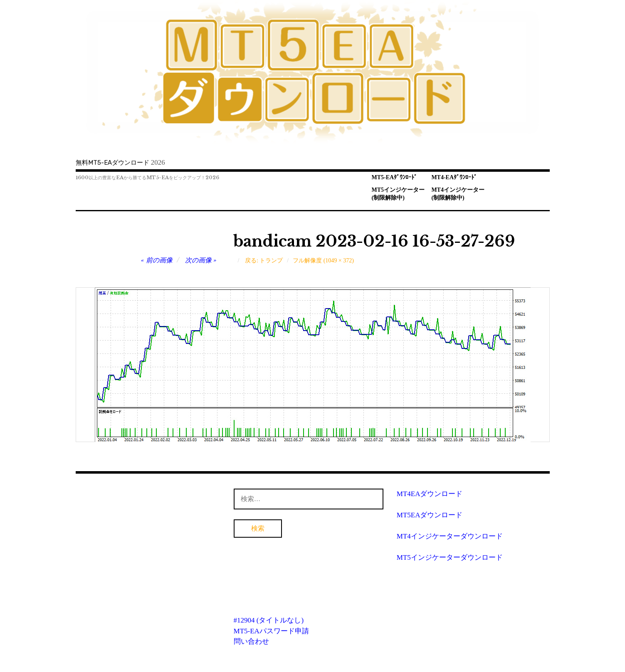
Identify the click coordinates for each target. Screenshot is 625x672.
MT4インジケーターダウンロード (450, 536)
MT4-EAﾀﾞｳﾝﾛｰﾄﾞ (454, 177)
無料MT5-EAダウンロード (112, 163)
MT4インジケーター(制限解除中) (458, 194)
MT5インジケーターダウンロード (450, 557)
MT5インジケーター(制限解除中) (398, 194)
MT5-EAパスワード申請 (271, 631)
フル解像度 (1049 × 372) (323, 261)
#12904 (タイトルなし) (269, 620)
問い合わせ (251, 641)
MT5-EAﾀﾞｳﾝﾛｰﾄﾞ (395, 177)
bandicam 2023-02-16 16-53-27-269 (374, 241)
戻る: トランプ (264, 261)
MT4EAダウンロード (430, 494)
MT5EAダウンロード (430, 515)
